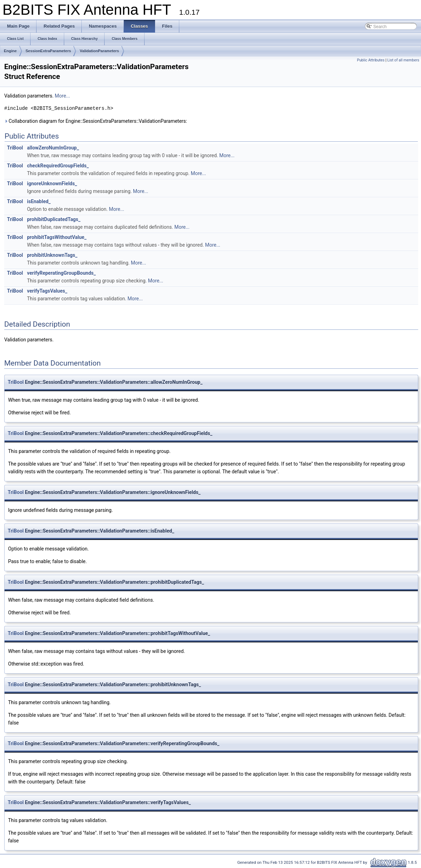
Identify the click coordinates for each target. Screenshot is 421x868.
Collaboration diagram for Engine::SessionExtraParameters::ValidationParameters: (96, 121)
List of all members (403, 60)
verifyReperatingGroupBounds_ (61, 273)
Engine (10, 51)
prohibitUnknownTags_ (52, 255)
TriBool (15, 148)
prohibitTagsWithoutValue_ (57, 237)
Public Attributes (371, 60)
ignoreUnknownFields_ (52, 183)
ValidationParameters (99, 51)
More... (62, 96)
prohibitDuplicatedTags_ (54, 219)
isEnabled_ (39, 201)
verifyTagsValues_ (47, 291)
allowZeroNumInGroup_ (53, 148)
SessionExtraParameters (48, 51)
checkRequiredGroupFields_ (58, 166)
